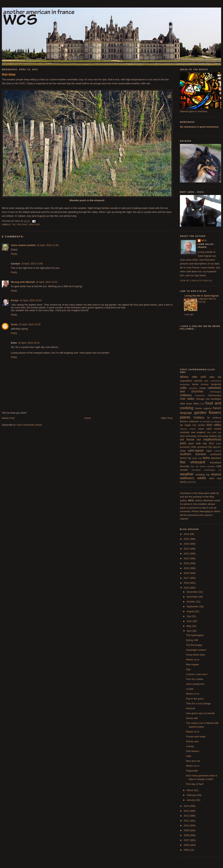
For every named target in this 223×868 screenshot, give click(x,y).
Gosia (14, 324)
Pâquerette (192, 771)
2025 (187, 539)
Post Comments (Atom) (30, 425)
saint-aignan (196, 451)
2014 (187, 806)
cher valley (187, 399)
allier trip (215, 377)
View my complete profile (196, 281)
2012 (187, 816)
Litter (189, 756)
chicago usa (203, 399)
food (202, 404)
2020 (187, 563)
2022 (187, 554)
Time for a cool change (198, 704)
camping (193, 388)
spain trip (197, 458)
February (192, 795)
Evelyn (15, 300)
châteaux (186, 395)
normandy (191, 436)
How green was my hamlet (200, 713)
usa (219, 466)
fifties (196, 404)
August (191, 611)
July (189, 616)
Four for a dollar (195, 679)
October (191, 602)
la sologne (216, 421)
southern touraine (193, 454)
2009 (187, 830)
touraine (211, 466)
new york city (214, 432)
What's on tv (193, 660)
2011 (187, 821)
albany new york (193, 377)
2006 (187, 845)
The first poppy (194, 645)
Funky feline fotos (195, 655)
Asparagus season (196, 650)
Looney (190, 746)
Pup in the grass (195, 699)
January (191, 800)
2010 (187, 825)
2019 (187, 568)
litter (195, 425)
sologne (218, 451)
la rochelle (205, 421)
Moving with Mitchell (23, 282)
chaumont (200, 395)
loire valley (214, 425)
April (189, 631)
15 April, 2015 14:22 (47, 282)
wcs (204, 241)
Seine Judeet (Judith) (23, 245)
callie (183, 388)
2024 (187, 544)
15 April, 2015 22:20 (30, 324)
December (193, 592)
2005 (187, 850)
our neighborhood (209, 439)
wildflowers (187, 478)
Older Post (167, 418)
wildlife (202, 478)
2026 (187, 534)
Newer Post (8, 418)
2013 (187, 811)
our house (187, 439)
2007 (187, 840)
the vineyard (20, 225)
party (219, 443)
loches (202, 425)
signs (209, 451)
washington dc (213, 470)
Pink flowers (192, 751)
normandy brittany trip (209, 436)
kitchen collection (189, 421)
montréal (185, 432)
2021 (187, 558)
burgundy (216, 384)
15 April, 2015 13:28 (47, 245)
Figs (188, 669)
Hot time (9, 75)
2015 (187, 588)
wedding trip (203, 475)
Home (88, 418)
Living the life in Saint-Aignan (201, 296)
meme (193, 429)
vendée (184, 470)
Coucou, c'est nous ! (197, 674)
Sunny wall (192, 718)
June (190, 621)
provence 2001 (188, 447)
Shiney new (192, 741)
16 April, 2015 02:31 (29, 343)
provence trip (205, 447)
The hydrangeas (195, 635)
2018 (187, 573)
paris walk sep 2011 (201, 443)
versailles (196, 470)
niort (182, 436)
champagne (215, 392)
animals (198, 381)
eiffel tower (186, 404)
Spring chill (192, 640)
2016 (187, 583)
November (193, 597)
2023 (187, 549)
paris (183, 443)
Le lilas (190, 689)
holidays (199, 417)
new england (198, 432)
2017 (187, 578)
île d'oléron (214, 418)
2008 (187, 835)
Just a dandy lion (195, 684)
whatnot (216, 474)
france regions (203, 408)
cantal (202, 388)
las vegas (185, 425)
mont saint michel (210, 429)
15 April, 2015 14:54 (31, 300)
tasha (206, 458)
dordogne (216, 399)
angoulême (186, 381)
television (216, 458)
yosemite (191, 482)
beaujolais (185, 384)
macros (183, 429)
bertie (195, 384)
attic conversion (213, 381)
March (190, 790)
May (189, 626)
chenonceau (214, 395)
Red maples (192, 664)
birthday (205, 384)
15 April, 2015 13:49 (32, 264)
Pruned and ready (196, 737)
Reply (14, 254)
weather (35, 225)
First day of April (195, 784)
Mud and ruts (193, 761)
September (193, 606)
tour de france (198, 466)
